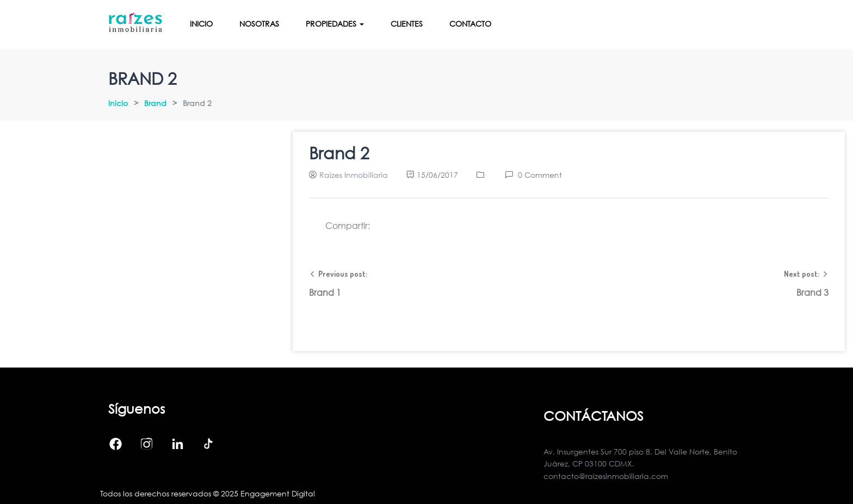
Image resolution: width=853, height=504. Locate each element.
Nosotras (259, 24)
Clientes (407, 24)
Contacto (470, 24)
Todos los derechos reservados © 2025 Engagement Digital (208, 493)
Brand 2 (339, 153)
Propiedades (335, 24)
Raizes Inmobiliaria (354, 175)
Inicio (201, 24)
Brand (155, 103)
